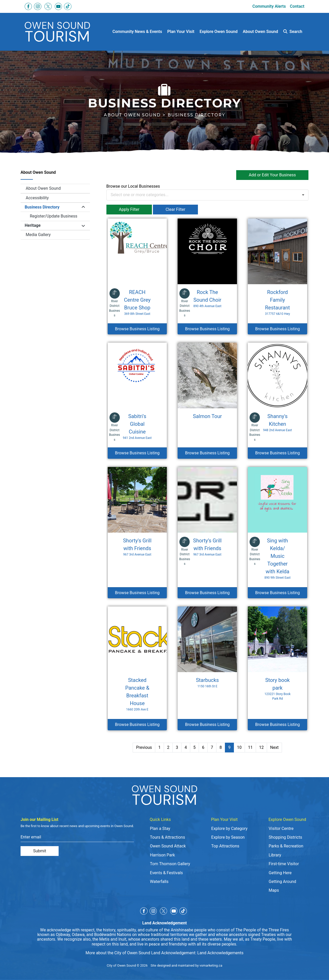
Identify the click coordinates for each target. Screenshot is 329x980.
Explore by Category (229, 829)
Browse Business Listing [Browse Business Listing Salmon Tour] (207, 453)
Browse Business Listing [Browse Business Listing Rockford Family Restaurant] (278, 329)
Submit (40, 851)
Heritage (33, 225)
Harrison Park (162, 855)
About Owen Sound (132, 115)
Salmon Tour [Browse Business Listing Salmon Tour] (207, 416)
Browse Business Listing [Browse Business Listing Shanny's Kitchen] (278, 453)
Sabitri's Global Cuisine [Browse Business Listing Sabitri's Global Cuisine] (137, 427)
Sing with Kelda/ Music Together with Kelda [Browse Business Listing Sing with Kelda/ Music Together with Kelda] (277, 559)
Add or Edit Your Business (272, 175)
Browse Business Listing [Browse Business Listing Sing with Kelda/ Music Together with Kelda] (278, 593)
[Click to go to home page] (57, 32)
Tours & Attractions (167, 837)
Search (293, 32)
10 (239, 747)
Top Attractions (225, 846)
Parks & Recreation (286, 846)
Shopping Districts (285, 837)
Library (275, 855)
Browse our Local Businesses (133, 186)
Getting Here (280, 873)
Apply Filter (129, 209)
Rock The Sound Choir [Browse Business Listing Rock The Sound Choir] (207, 299)
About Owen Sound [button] (261, 32)
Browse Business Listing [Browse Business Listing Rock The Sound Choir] (207, 329)
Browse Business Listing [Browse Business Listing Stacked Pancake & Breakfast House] (137, 725)
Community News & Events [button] (137, 32)
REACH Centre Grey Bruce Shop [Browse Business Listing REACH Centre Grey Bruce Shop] (137, 303)
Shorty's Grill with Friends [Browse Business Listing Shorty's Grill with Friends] (137, 547)
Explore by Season (228, 837)
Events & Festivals (166, 873)
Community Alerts (269, 6)
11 (250, 747)
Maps (274, 890)
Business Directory (42, 207)
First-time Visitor (284, 864)
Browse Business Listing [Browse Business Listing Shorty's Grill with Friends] (137, 593)
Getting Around (282, 882)
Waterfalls (159, 882)
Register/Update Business (54, 216)
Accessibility (37, 198)
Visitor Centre (281, 829)
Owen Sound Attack (168, 846)
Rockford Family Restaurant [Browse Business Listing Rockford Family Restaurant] (277, 303)
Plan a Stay (160, 829)
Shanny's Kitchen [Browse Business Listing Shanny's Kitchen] (277, 423)
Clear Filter (175, 209)
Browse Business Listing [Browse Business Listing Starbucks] (207, 725)
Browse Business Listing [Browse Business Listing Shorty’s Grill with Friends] (207, 593)
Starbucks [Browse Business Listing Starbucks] (207, 683)
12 (261, 747)
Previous (144, 747)
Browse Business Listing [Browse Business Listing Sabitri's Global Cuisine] (137, 453)
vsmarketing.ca (211, 965)
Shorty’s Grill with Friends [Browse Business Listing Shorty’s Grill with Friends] (207, 547)
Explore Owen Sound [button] (219, 32)
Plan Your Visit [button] (181, 32)
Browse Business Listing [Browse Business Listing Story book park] (278, 725)
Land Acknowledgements (221, 953)
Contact (297, 6)
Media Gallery (38, 235)
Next (274, 747)
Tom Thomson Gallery (170, 864)
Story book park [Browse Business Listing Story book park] (277, 689)
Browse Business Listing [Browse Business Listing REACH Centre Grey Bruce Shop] (137, 329)
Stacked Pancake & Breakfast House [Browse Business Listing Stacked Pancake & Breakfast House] (137, 694)
